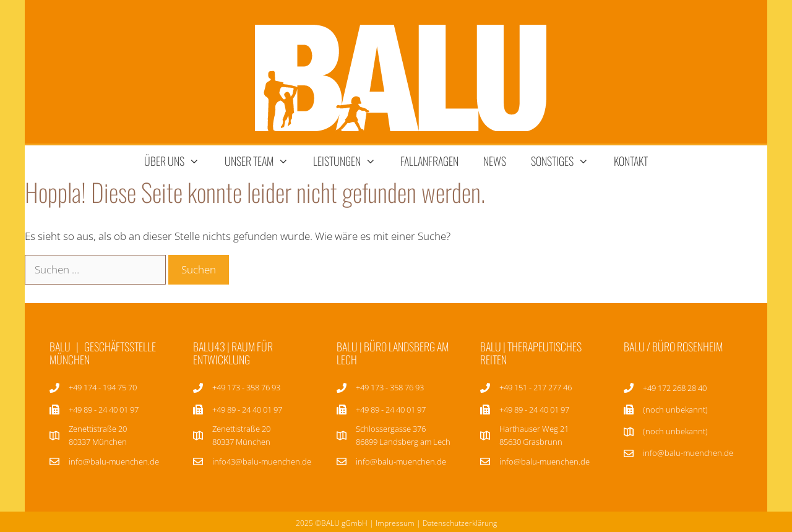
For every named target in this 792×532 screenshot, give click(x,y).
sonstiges (566, 161)
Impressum (395, 523)
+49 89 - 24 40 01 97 (247, 410)
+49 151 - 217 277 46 (536, 387)
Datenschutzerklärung (460, 523)
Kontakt (631, 161)
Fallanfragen (429, 161)
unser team (263, 161)
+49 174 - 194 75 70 (103, 387)
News (495, 161)
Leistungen (351, 161)
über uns (178, 161)
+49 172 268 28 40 (675, 388)
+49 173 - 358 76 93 (246, 387)
